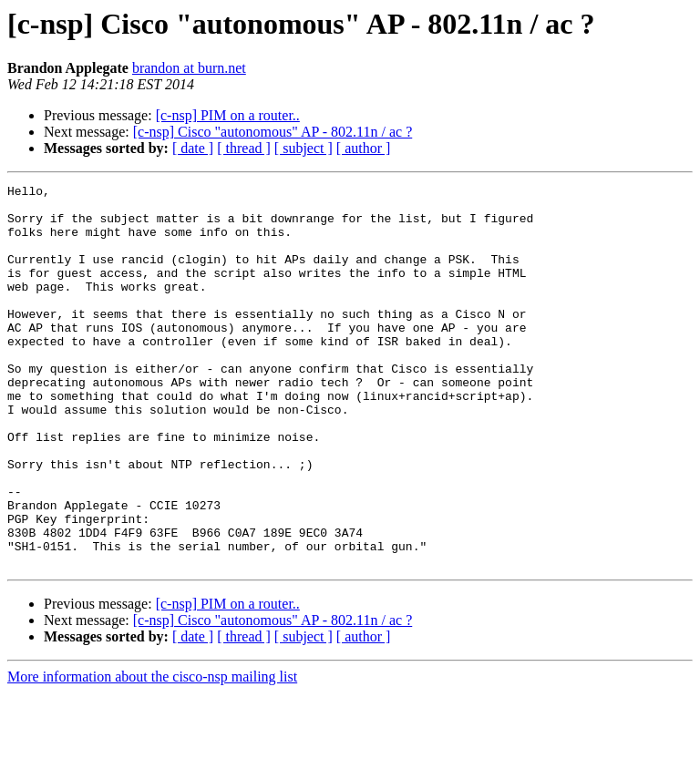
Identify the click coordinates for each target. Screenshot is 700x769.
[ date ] (193, 148)
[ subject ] (304, 148)
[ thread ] (244, 148)
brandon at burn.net (189, 68)
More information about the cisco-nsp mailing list (152, 753)
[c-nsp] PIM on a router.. (228, 115)
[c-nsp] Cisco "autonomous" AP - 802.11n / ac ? (273, 132)
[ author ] (364, 148)
